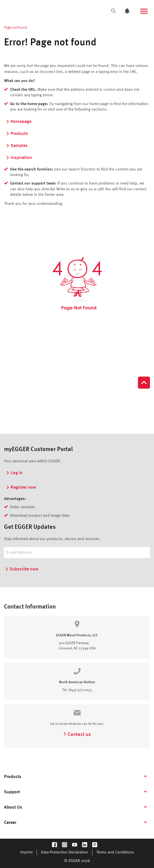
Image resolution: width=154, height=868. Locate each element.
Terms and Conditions (115, 852)
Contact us (77, 735)
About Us (13, 807)
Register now (21, 487)
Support (12, 792)
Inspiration (19, 158)
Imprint (27, 852)
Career (10, 823)
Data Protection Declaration (65, 852)
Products (17, 134)
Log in (14, 473)
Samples (17, 146)
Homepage (19, 122)
